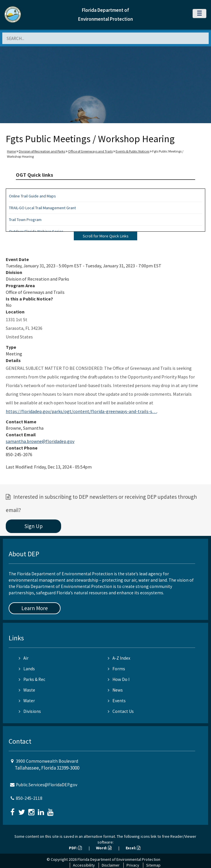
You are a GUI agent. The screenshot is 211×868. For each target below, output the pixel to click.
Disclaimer (111, 865)
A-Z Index (119, 658)
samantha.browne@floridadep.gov (40, 441)
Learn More (35, 608)
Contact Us (121, 711)
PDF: (75, 848)
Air (24, 658)
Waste (27, 690)
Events (117, 701)
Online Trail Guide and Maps (32, 196)
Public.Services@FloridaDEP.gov (47, 785)
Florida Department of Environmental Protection (119, 859)
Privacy (133, 865)
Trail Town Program (25, 220)
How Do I (119, 679)
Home (11, 151)
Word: (104, 848)
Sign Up (34, 526)
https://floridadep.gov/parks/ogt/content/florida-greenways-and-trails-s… (81, 411)
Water (27, 701)
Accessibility (84, 865)
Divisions (30, 711)
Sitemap (153, 865)
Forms (116, 669)
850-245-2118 (29, 798)
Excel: (133, 848)
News (115, 690)
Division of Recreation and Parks (42, 151)
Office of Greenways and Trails (90, 151)
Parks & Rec (32, 679)
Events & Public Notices (132, 151)
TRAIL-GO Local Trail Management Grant (42, 208)
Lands (27, 669)
